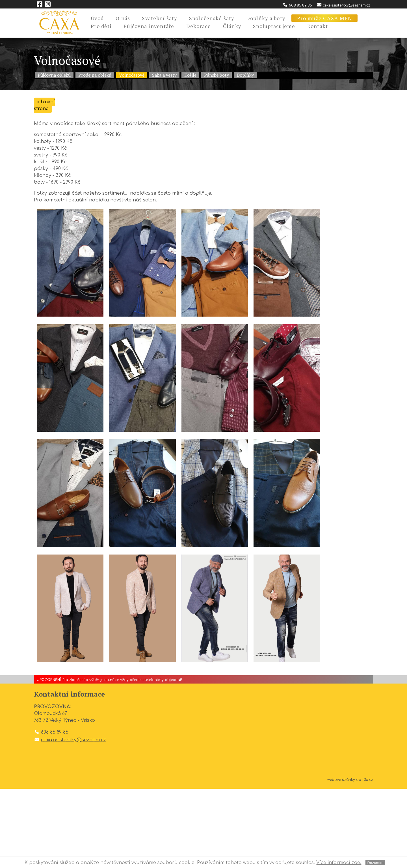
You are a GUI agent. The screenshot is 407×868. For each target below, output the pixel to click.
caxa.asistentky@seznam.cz (343, 5)
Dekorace (199, 26)
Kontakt (318, 26)
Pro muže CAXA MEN (324, 18)
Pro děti (101, 26)
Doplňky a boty (266, 18)
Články (232, 26)
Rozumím (375, 863)
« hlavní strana (45, 105)
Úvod (97, 18)
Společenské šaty (212, 18)
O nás (123, 18)
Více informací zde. (339, 863)
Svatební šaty (159, 18)
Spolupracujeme (274, 26)
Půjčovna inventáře (149, 26)
